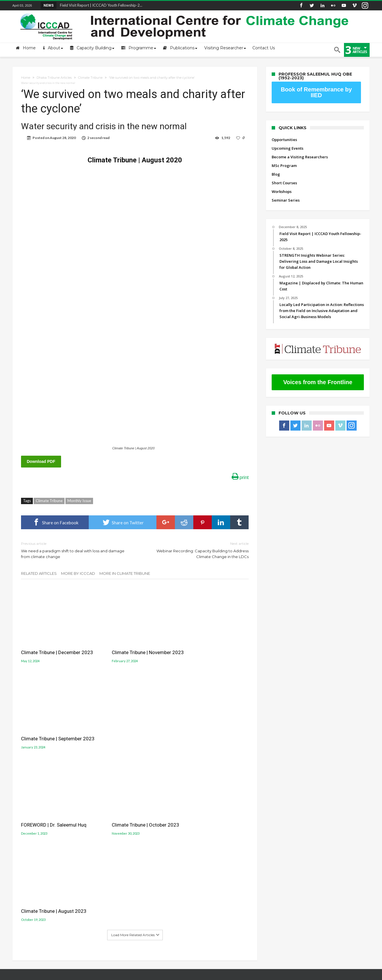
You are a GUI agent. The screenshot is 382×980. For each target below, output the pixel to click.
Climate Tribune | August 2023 (209, 727)
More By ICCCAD (78, 573)
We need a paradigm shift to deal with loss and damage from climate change (74, 550)
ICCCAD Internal (27, 853)
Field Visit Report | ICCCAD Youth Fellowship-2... (100, 5)
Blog (276, 174)
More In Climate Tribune (125, 573)
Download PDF (41, 461)
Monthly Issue (79, 501)
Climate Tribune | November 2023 (135, 643)
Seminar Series (286, 200)
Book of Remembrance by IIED (316, 92)
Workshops (282, 192)
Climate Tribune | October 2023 (133, 727)
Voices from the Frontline (318, 382)
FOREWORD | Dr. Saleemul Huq (54, 727)
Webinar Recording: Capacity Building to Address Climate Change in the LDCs (196, 550)
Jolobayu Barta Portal (216, 844)
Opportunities (284, 140)
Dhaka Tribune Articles (54, 78)
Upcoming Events (288, 148)
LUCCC (201, 837)
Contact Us (22, 836)
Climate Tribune (90, 78)
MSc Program (284, 166)
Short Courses (284, 183)
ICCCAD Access (26, 844)
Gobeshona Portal (213, 824)
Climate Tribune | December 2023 (57, 643)
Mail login (22, 827)
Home (26, 78)
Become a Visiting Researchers (300, 157)
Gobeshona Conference (218, 831)
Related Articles (39, 573)
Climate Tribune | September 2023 (207, 647)
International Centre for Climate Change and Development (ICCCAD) (95, 975)
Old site (19, 861)
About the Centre (28, 818)
